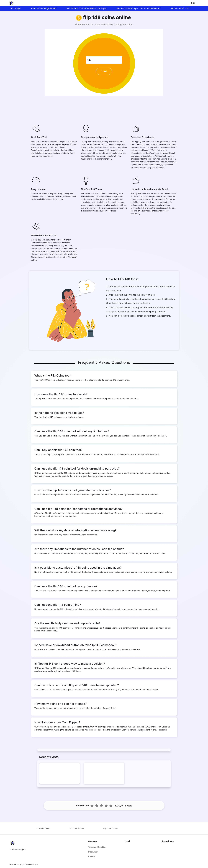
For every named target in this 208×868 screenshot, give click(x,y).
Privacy (92, 857)
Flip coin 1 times (43, 828)
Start (104, 71)
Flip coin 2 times (77, 828)
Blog (193, 3)
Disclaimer (93, 852)
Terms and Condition (97, 847)
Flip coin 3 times (111, 828)
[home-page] (11, 3)
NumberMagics (32, 864)
